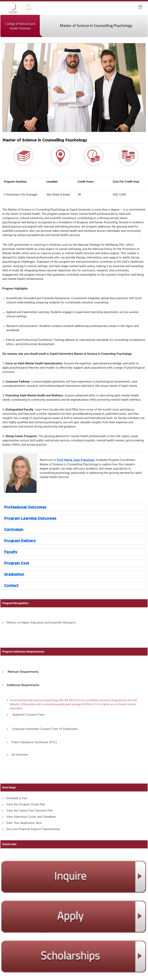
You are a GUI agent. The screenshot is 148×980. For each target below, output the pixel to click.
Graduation (14, 574)
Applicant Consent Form (28, 715)
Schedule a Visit (17, 798)
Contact (11, 586)
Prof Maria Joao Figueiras (76, 460)
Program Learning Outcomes (30, 518)
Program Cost (17, 563)
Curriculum (14, 530)
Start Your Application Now (24, 823)
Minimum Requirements (23, 672)
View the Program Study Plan (26, 805)
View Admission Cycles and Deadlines (31, 817)
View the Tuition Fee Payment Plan (30, 811)
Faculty (11, 552)
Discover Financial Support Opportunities (33, 829)
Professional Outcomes (25, 507)
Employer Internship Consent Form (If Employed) (45, 729)
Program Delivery (20, 541)
